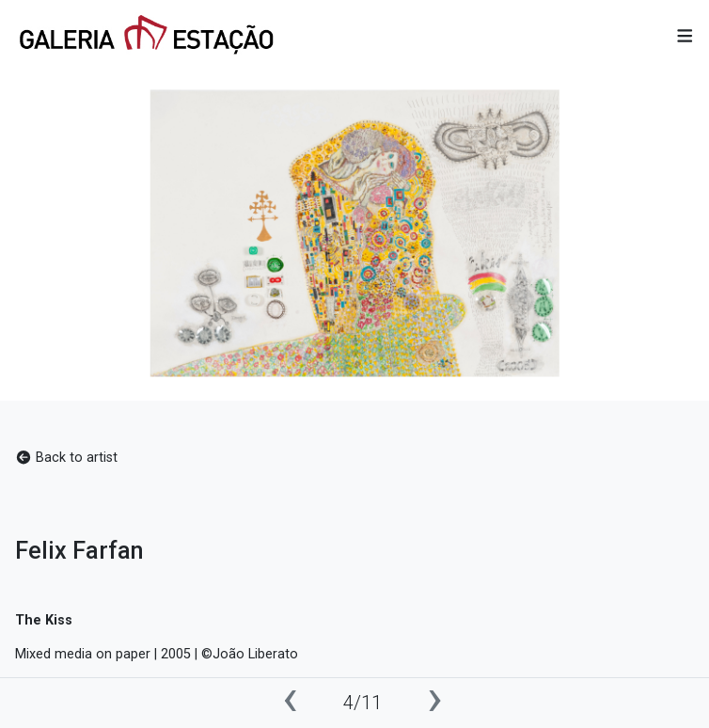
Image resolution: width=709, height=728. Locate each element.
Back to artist (66, 458)
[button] (685, 37)
